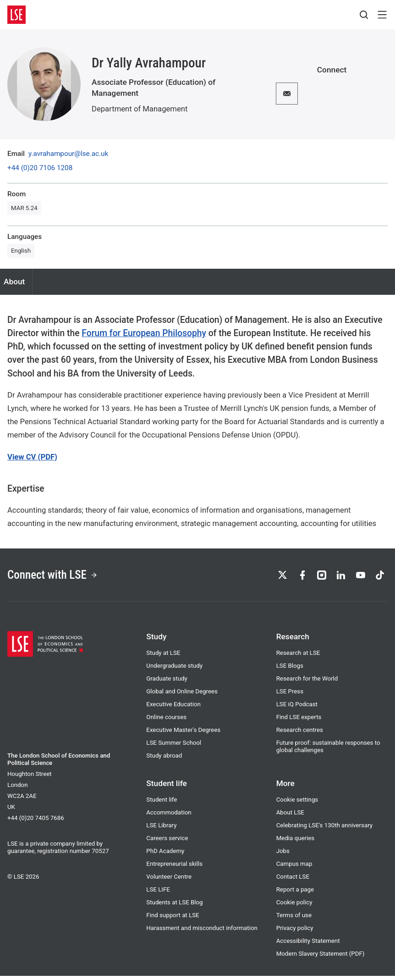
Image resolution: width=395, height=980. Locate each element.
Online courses (166, 721)
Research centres (300, 734)
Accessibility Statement (308, 945)
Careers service (167, 842)
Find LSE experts (299, 721)
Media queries (295, 842)
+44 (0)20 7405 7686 (36, 822)
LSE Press (290, 695)
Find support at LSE (173, 919)
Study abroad (164, 760)
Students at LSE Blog (174, 906)
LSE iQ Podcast (297, 708)
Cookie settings (297, 804)
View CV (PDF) (32, 457)
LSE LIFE (158, 894)
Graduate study (167, 683)
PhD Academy (165, 855)
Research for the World (307, 683)
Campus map (294, 868)
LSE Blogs (290, 670)
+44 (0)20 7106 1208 (40, 168)
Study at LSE (163, 657)
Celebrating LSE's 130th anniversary (324, 829)
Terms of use (294, 919)
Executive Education (173, 708)
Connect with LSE (59, 577)
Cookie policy (294, 906)
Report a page (295, 894)
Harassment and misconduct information (202, 932)
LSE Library (161, 829)
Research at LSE (298, 657)
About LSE (290, 817)
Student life (162, 804)
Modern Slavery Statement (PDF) (321, 958)
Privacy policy (295, 932)
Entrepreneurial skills (174, 868)
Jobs (283, 855)
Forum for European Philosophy (144, 333)
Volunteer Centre (169, 881)
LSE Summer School (174, 747)
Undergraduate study (174, 670)
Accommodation (169, 817)
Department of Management (140, 109)
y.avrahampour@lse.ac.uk (68, 154)
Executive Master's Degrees (183, 734)
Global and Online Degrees (182, 695)
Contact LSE (293, 881)
